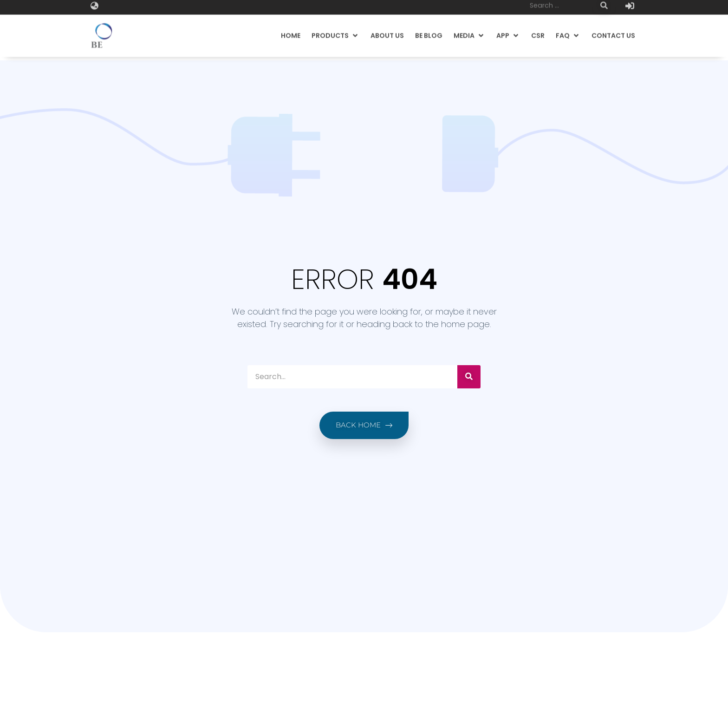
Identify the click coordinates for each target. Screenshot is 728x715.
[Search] (469, 377)
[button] (335, 30)
